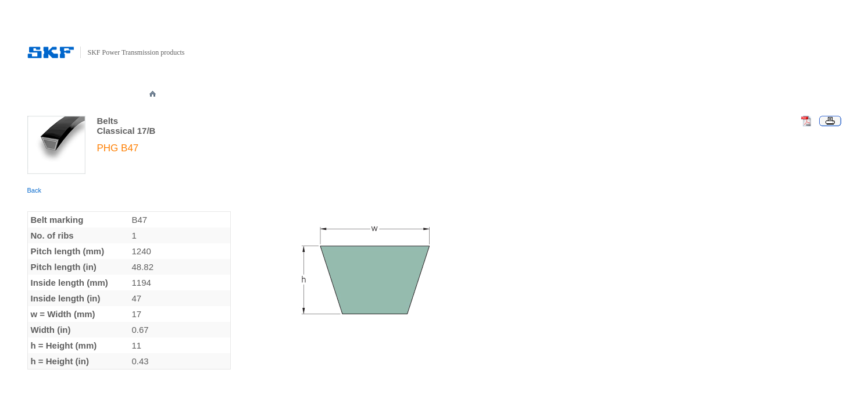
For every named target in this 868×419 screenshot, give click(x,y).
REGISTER (583, 94)
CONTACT (631, 94)
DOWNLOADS (528, 94)
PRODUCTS (233, 94)
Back (34, 190)
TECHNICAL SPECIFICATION (312, 94)
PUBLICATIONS (466, 94)
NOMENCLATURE (399, 94)
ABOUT (187, 94)
